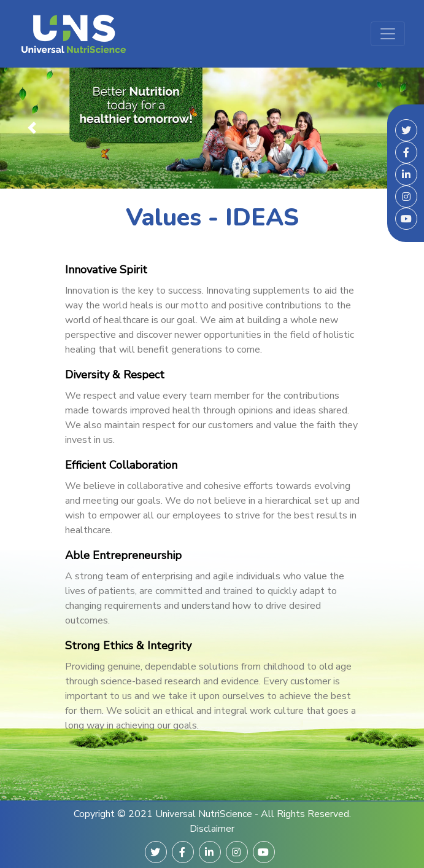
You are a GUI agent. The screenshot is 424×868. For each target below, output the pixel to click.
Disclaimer (212, 829)
